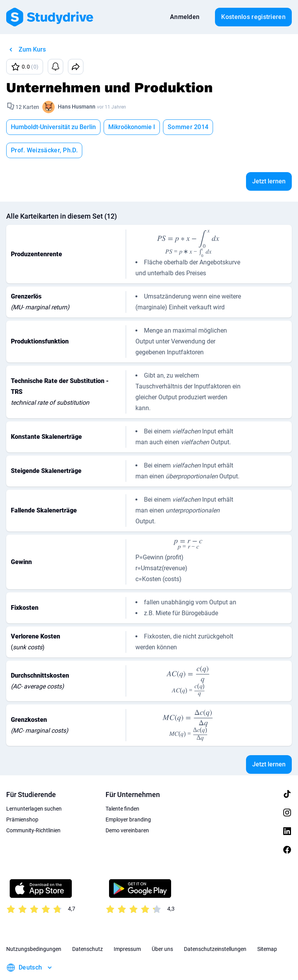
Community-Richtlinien (33, 807)
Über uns (162, 926)
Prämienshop (22, 796)
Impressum (127, 926)
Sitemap (267, 926)
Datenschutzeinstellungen (215, 926)
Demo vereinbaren (127, 807)
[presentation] (188, 220)
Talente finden (122, 785)
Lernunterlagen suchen (34, 785)
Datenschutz (87, 926)
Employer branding (128, 796)
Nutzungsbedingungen (34, 926)
